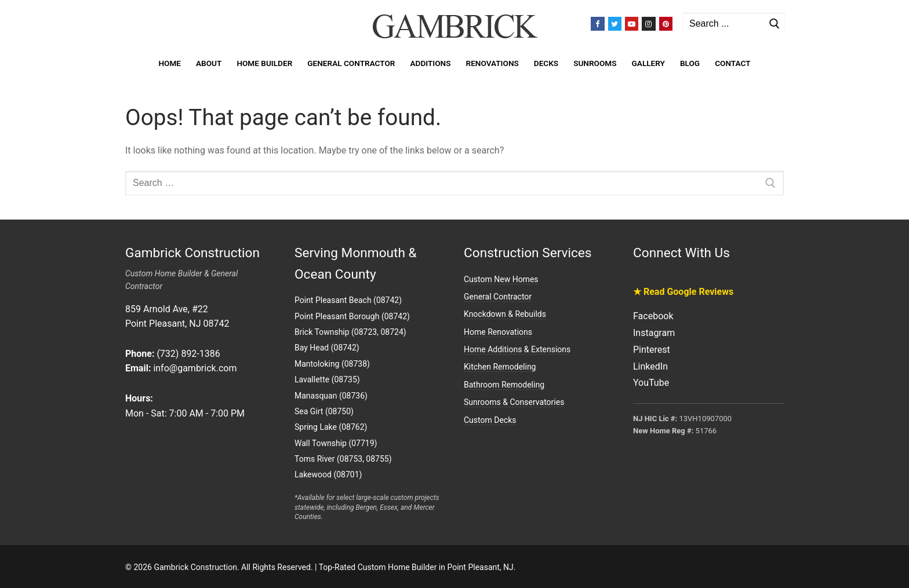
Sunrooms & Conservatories (514, 402)
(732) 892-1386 (188, 354)
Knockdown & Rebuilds (505, 314)
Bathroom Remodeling (504, 385)
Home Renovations (498, 332)
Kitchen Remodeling (500, 367)
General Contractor (498, 297)
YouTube (651, 383)
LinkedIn (650, 366)
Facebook (653, 316)
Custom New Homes (501, 279)
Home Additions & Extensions (517, 349)
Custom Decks (490, 420)
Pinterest (652, 350)
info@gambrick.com (195, 368)
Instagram (654, 333)
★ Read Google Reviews (683, 292)
